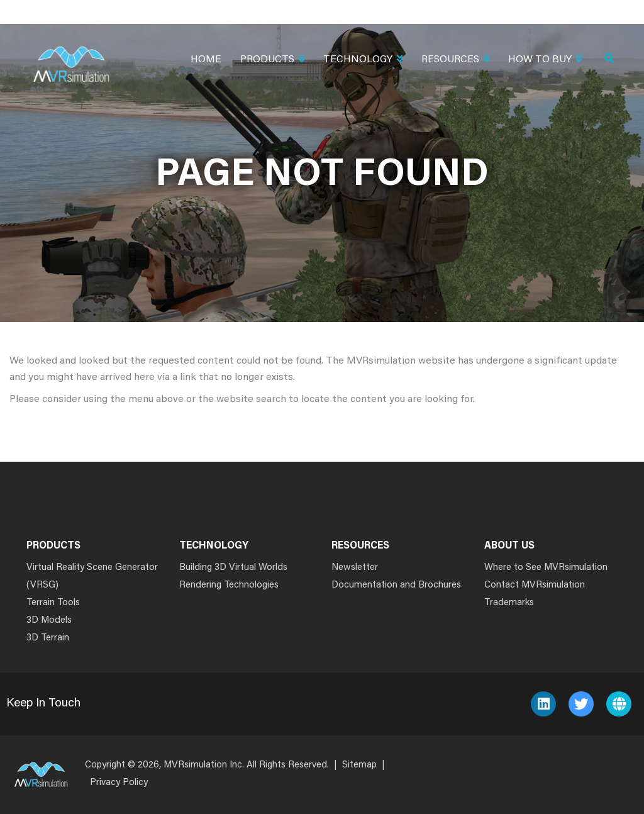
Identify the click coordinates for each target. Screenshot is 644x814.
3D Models (49, 621)
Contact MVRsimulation (535, 585)
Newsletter (355, 568)
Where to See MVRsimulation (546, 568)
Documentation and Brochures (396, 585)
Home (206, 60)
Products (272, 61)
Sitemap (359, 765)
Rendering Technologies (229, 585)
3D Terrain (48, 638)
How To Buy (545, 61)
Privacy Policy (119, 783)
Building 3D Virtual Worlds (233, 568)
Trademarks (509, 603)
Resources (455, 61)
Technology (363, 61)
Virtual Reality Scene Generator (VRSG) (92, 577)
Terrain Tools (53, 603)
